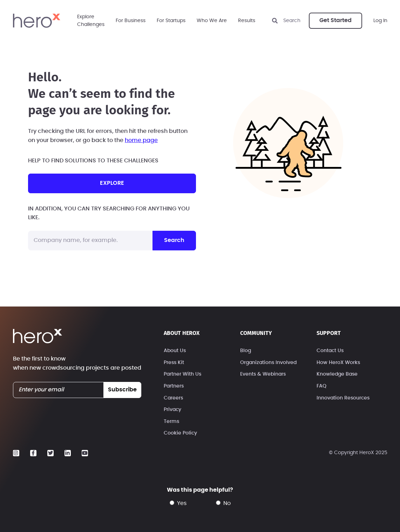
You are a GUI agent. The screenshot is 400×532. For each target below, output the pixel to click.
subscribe (122, 390)
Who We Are (212, 21)
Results (247, 21)
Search (174, 240)
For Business (131, 21)
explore (112, 183)
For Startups (171, 21)
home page (141, 140)
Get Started (335, 20)
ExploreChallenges (91, 21)
